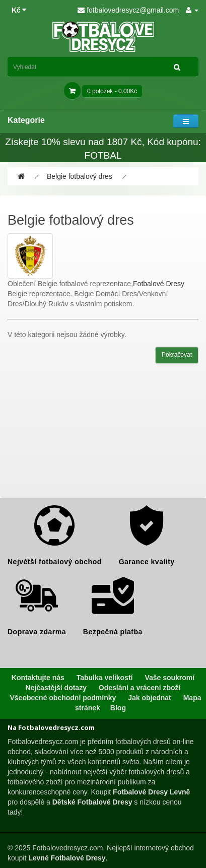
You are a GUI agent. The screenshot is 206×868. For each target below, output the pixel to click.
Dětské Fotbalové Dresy (92, 802)
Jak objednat (150, 698)
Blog (118, 708)
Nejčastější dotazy (56, 688)
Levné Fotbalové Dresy (67, 858)
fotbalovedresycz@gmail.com (128, 10)
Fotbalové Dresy (159, 284)
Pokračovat (177, 355)
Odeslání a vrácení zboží (140, 688)
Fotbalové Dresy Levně (151, 792)
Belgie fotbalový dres (80, 176)
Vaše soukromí (169, 678)
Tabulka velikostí (105, 678)
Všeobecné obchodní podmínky (63, 698)
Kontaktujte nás (38, 678)
